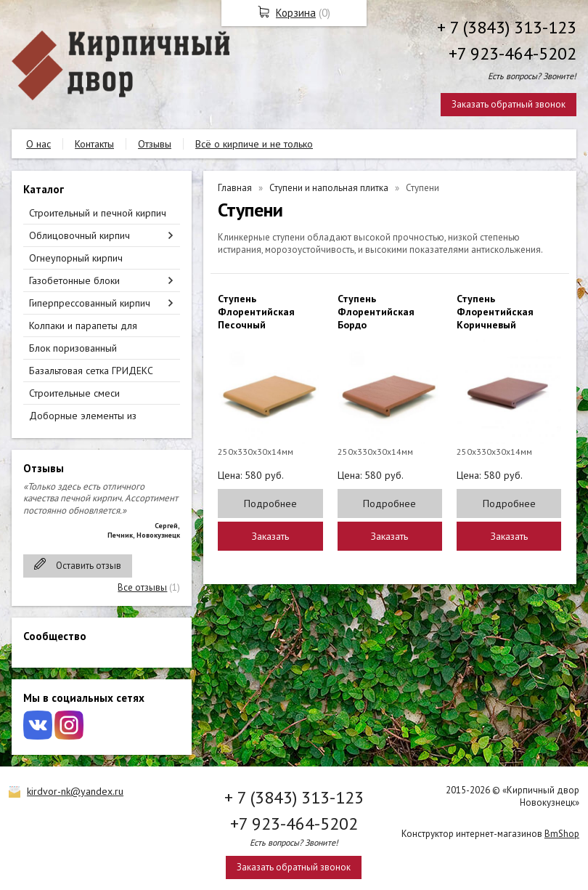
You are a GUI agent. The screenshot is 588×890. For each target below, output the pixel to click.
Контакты (94, 144)
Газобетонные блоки (74, 280)
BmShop (562, 834)
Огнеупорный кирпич (76, 258)
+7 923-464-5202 (513, 53)
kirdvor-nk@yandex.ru (75, 791)
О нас (38, 144)
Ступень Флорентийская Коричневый (495, 312)
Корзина (296, 13)
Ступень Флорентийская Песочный (256, 312)
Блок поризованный (73, 348)
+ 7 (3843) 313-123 (507, 27)
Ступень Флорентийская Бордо (376, 312)
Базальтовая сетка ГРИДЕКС (91, 371)
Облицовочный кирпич (79, 235)
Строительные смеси (74, 393)
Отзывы (155, 144)
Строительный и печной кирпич (98, 213)
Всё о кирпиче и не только (254, 144)
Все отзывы (142, 587)
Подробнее (270, 503)
